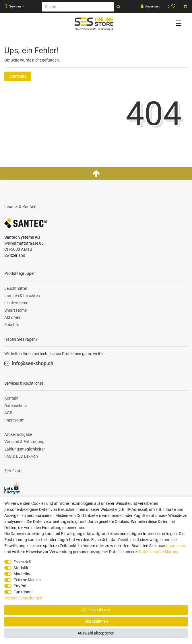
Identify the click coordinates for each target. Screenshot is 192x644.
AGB (8, 413)
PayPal (20, 586)
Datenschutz (16, 406)
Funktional (23, 592)
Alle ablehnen (96, 621)
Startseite (18, 76)
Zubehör (12, 325)
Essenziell (22, 562)
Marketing (23, 574)
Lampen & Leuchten (22, 296)
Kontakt (11, 398)
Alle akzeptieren (96, 610)
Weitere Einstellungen (23, 598)
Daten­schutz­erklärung (159, 552)
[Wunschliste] (171, 7)
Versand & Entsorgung (24, 442)
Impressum (14, 420)
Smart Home (15, 310)
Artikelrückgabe (18, 434)
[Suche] (78, 7)
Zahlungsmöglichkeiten (25, 449)
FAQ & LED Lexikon (21, 456)
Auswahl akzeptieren (96, 633)
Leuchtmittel (15, 288)
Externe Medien (27, 580)
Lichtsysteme (16, 303)
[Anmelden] (150, 7)
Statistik (21, 568)
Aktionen (12, 317)
